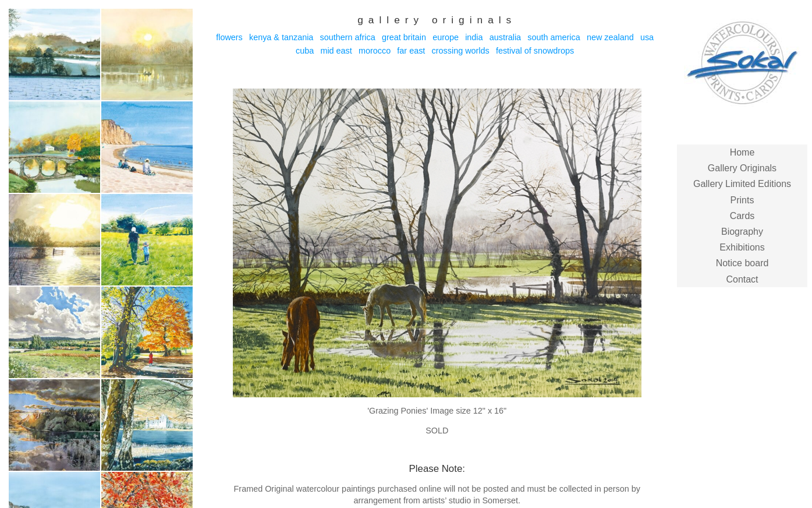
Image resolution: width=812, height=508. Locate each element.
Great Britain (404, 37)
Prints (742, 200)
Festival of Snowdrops (535, 51)
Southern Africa (348, 37)
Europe (446, 37)
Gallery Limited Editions (742, 184)
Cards (742, 216)
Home (742, 152)
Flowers (229, 37)
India (474, 37)
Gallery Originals (742, 168)
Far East (411, 51)
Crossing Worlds (461, 51)
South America (554, 37)
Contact (742, 279)
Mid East (336, 51)
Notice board (742, 263)
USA (647, 37)
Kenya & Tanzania (281, 37)
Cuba (305, 51)
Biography (742, 232)
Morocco (375, 51)
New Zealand (610, 37)
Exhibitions (742, 247)
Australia (505, 37)
